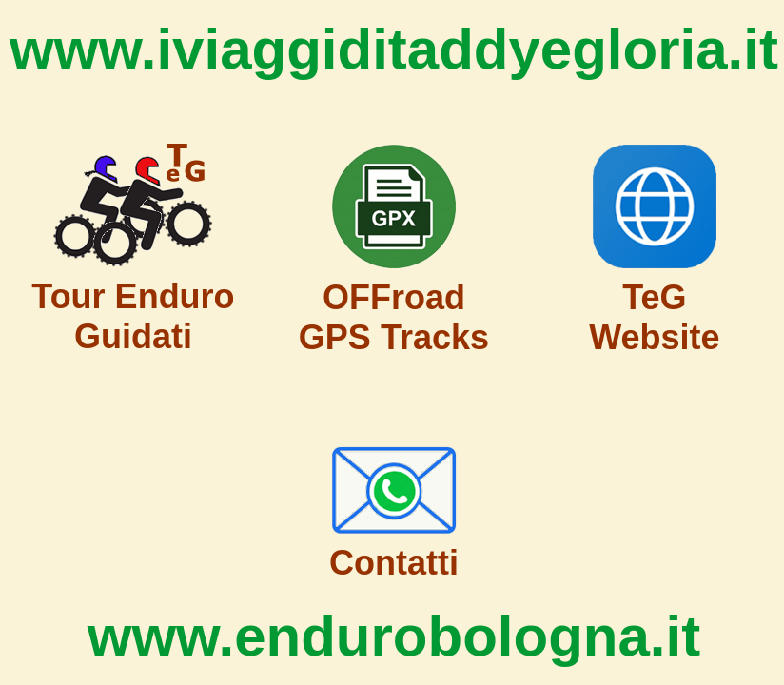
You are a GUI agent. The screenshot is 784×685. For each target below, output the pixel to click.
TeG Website (654, 317)
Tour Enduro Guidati (133, 316)
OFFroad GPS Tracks (394, 317)
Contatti (394, 563)
